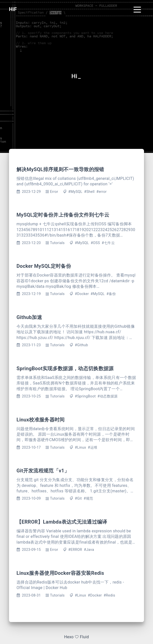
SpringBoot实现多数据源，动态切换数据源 (65, 368)
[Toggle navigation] (137, 9)
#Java (89, 550)
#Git (78, 498)
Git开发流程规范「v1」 (43, 471)
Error (54, 192)
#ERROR (75, 550)
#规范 (88, 498)
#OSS (95, 243)
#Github (81, 345)
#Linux (80, 448)
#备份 (111, 294)
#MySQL (75, 192)
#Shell (89, 192)
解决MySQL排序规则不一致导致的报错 (60, 169)
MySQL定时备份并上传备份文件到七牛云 (63, 215)
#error (101, 192)
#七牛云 (108, 243)
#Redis (109, 595)
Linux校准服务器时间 (41, 420)
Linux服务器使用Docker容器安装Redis (60, 573)
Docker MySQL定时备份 (44, 266)
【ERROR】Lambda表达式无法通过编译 (62, 522)
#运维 (92, 448)
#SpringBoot (85, 396)
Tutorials (57, 243)
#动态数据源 (108, 396)
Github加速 (29, 317)
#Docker (82, 294)
